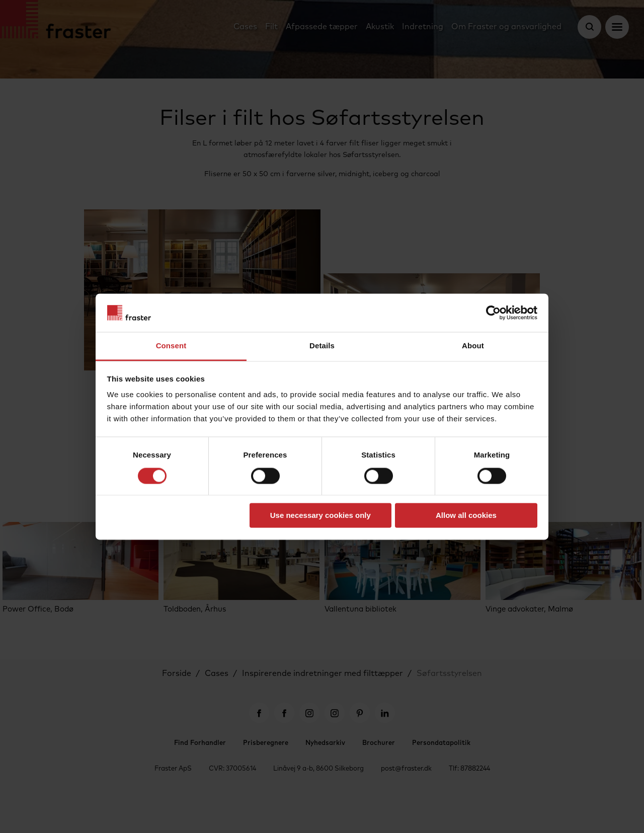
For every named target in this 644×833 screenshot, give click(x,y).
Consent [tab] (171, 346)
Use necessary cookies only (320, 516)
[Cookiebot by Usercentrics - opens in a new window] (493, 313)
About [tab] (473, 346)
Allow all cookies (466, 516)
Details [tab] (322, 346)
